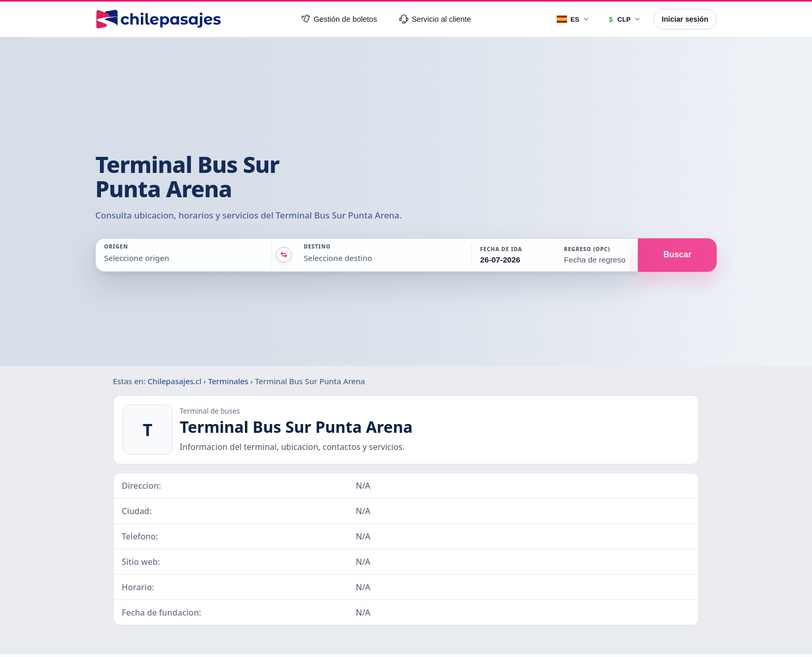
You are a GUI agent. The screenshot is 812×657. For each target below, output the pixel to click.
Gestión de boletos (339, 19)
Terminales (228, 381)
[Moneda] (624, 19)
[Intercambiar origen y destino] (284, 255)
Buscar (677, 254)
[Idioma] (573, 19)
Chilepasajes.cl (175, 381)
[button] (513, 255)
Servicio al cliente (435, 19)
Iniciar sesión (685, 19)
